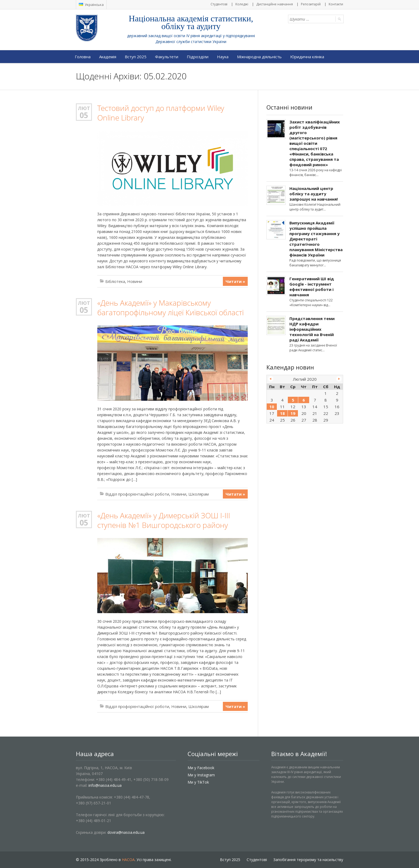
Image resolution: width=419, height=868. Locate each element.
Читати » (235, 281)
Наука (223, 57)
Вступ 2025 (136, 57)
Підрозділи (198, 57)
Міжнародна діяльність (259, 57)
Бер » (339, 379)
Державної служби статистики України (191, 42)
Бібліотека (115, 281)
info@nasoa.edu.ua (105, 785)
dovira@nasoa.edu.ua (126, 832)
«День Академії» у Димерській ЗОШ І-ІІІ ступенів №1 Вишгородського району (164, 520)
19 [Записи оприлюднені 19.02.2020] (293, 413)
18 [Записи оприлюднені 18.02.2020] (282, 413)
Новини (135, 281)
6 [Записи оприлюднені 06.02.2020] (304, 400)
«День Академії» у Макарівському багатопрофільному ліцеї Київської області (170, 308)
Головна (83, 57)
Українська (91, 5)
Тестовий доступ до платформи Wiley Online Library (161, 113)
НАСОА (128, 860)
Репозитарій (311, 4)
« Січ (271, 379)
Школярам (199, 494)
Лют (84, 108)
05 (84, 115)
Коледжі (242, 4)
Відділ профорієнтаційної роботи (137, 494)
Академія (108, 57)
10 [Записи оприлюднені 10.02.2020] (272, 407)
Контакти (336, 4)
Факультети (167, 57)
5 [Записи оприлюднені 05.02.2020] (293, 400)
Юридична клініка (307, 57)
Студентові (219, 4)
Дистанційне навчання (275, 4)
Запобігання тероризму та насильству (308, 860)
